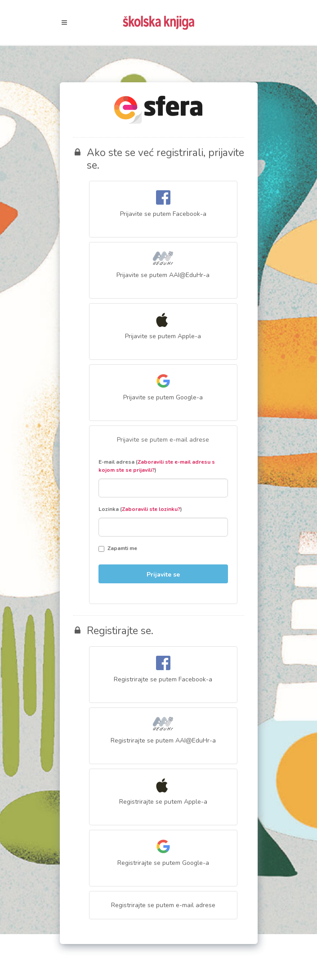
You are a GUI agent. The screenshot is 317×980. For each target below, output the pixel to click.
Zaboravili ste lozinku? (151, 509)
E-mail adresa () (157, 466)
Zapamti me (118, 548)
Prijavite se (163, 575)
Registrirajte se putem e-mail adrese (163, 905)
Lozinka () (140, 509)
